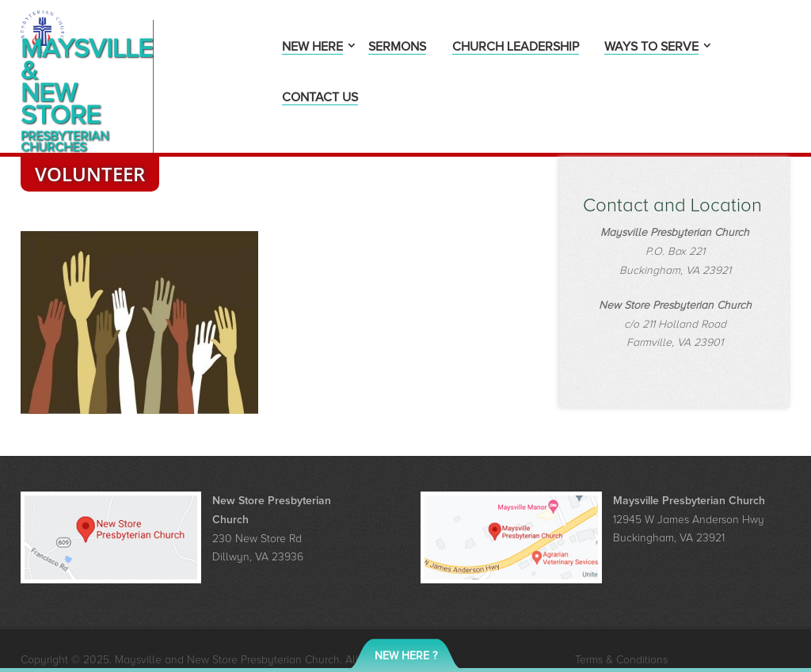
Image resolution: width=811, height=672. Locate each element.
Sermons (397, 48)
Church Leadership (516, 48)
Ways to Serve (651, 48)
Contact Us (320, 99)
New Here (312, 48)
